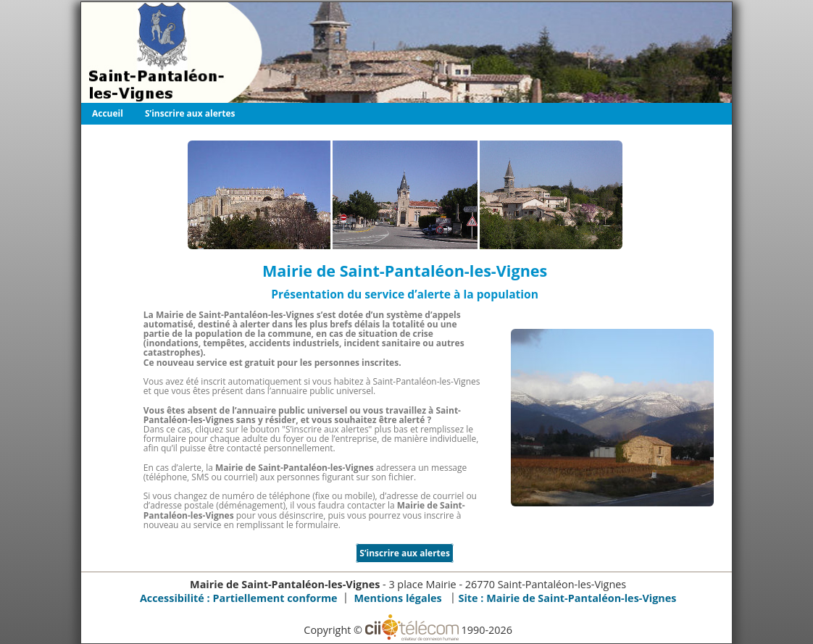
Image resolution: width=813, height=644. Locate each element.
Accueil (108, 113)
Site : (568, 598)
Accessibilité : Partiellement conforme (239, 598)
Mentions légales (397, 598)
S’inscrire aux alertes (190, 113)
